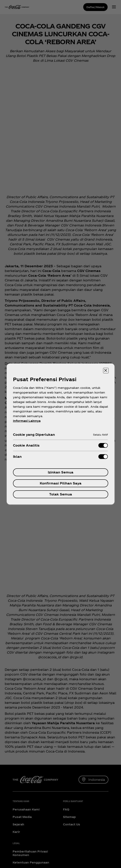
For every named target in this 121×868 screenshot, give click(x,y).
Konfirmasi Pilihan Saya (61, 483)
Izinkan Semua (61, 472)
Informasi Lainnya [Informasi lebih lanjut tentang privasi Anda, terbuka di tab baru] (27, 421)
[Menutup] (106, 371)
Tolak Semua (61, 494)
